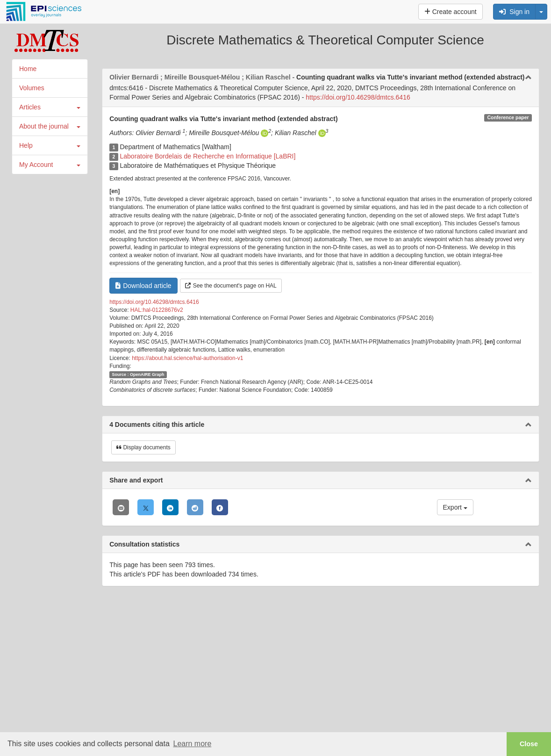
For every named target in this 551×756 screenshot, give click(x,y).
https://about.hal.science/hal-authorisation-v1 (187, 358)
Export (455, 507)
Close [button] (529, 744)
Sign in (514, 12)
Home (28, 69)
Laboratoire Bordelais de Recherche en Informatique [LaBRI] (208, 156)
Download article (143, 286)
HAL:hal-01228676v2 (157, 310)
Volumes (32, 88)
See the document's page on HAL (231, 286)
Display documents (143, 447)
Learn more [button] (192, 744)
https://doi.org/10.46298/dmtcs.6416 (358, 97)
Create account (451, 12)
